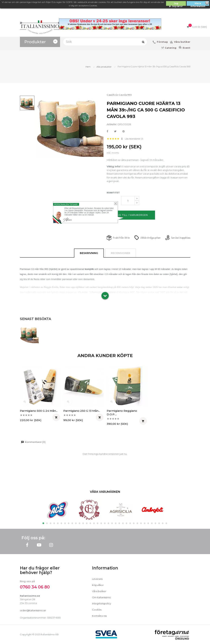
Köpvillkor (98, 585)
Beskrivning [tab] (89, 253)
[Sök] (105, 42)
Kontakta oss (99, 616)
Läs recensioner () (134, 139)
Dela (107, 132)
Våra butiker (99, 591)
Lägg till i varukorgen (131, 215)
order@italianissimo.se (33, 610)
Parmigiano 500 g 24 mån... (39, 411)
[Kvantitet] (128, 201)
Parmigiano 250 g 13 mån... (82, 411)
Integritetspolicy (102, 603)
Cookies (97, 610)
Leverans (97, 579)
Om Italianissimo (101, 597)
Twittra (115, 132)
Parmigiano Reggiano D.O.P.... (122, 413)
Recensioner (121, 253)
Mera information (198, 4)
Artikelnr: (112, 124)
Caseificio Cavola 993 (119, 95)
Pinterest (124, 132)
